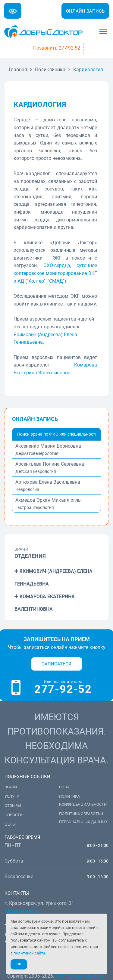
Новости (14, 815)
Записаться (57, 664)
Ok (19, 964)
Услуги (12, 796)
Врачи (11, 787)
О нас (65, 787)
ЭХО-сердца (57, 265)
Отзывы (13, 806)
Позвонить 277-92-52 (57, 48)
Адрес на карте (21, 911)
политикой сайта (29, 953)
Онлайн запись (85, 11)
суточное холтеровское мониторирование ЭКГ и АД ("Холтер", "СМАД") (55, 273)
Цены (10, 824)
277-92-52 (63, 689)
